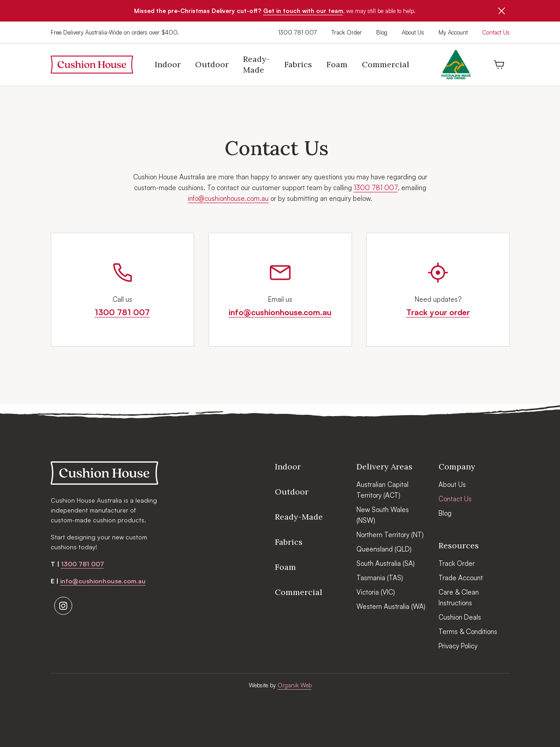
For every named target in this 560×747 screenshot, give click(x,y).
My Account (453, 32)
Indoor (288, 467)
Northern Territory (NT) (390, 535)
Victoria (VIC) (376, 592)
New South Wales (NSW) (383, 515)
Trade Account (461, 578)
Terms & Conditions (468, 632)
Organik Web (295, 685)
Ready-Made (299, 517)
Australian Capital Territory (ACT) (382, 490)
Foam (285, 567)
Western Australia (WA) (391, 606)
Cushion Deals (460, 617)
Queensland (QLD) (384, 549)
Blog (382, 32)
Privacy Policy (458, 646)
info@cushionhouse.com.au (228, 198)
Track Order (347, 32)
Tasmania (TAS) (380, 578)
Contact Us (496, 32)
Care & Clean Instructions (459, 597)
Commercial (299, 592)
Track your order (438, 312)
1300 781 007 (298, 32)
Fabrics (289, 542)
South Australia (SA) (386, 563)
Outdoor (292, 492)
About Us (413, 32)
